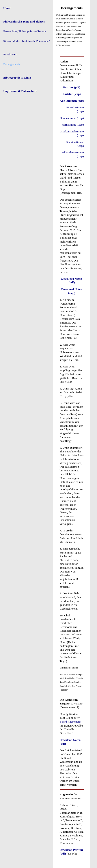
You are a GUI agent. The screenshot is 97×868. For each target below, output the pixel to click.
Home (7, 8)
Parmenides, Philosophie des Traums (25, 31)
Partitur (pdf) (72, 87)
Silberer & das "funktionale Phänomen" (27, 41)
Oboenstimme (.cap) (72, 118)
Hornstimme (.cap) (73, 125)
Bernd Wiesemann (71, 722)
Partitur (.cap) (72, 94)
